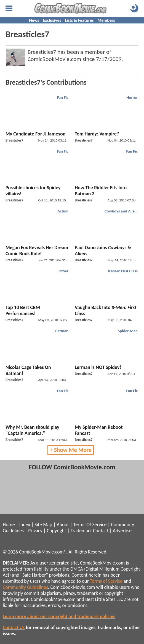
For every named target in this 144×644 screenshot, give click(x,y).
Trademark (81, 531)
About (63, 525)
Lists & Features (79, 20)
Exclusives (52, 20)
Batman (62, 331)
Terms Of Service (90, 525)
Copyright (57, 531)
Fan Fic (63, 97)
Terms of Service (106, 581)
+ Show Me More (71, 450)
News (34, 20)
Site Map (43, 525)
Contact (101, 531)
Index (25, 525)
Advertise (122, 531)
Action (63, 211)
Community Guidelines (25, 587)
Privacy (35, 531)
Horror (132, 97)
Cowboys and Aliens (122, 211)
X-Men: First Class (123, 271)
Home (9, 525)
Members (106, 20)
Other (63, 271)
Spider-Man (128, 331)
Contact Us (14, 627)
